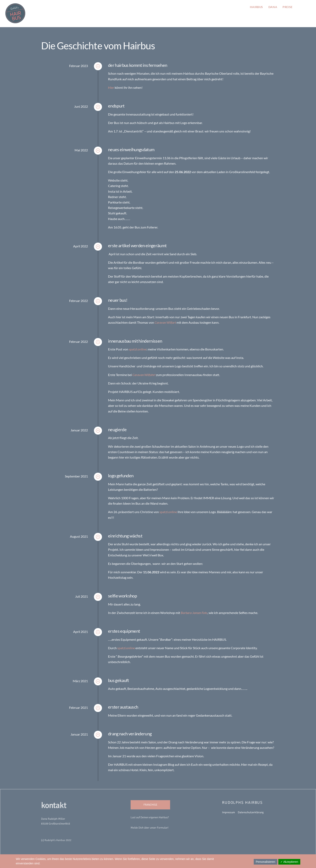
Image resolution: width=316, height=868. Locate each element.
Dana (272, 7)
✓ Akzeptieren (289, 862)
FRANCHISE (150, 805)
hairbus (256, 7)
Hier (111, 87)
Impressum (229, 812)
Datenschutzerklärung (251, 812)
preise (287, 7)
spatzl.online (138, 349)
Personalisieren (266, 862)
